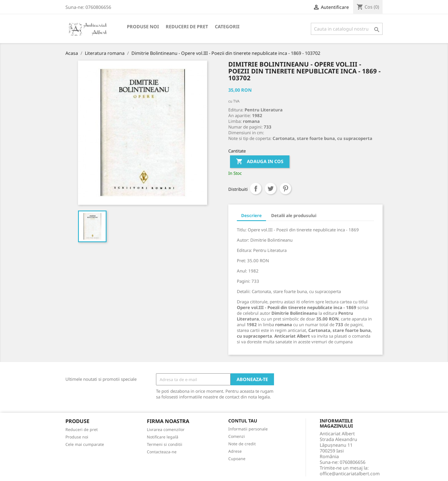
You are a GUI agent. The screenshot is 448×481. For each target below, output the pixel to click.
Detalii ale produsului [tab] (294, 215)
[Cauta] (347, 29)
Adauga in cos (260, 162)
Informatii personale (248, 429)
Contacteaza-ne (162, 452)
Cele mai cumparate (85, 444)
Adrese (235, 451)
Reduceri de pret (187, 27)
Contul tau (243, 421)
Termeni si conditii (165, 444)
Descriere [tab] (251, 215)
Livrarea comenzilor (166, 429)
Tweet (271, 189)
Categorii (227, 27)
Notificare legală (163, 437)
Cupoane (237, 459)
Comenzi (237, 436)
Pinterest (285, 189)
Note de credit (242, 444)
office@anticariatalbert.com (350, 474)
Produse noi (143, 27)
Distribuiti (256, 189)
